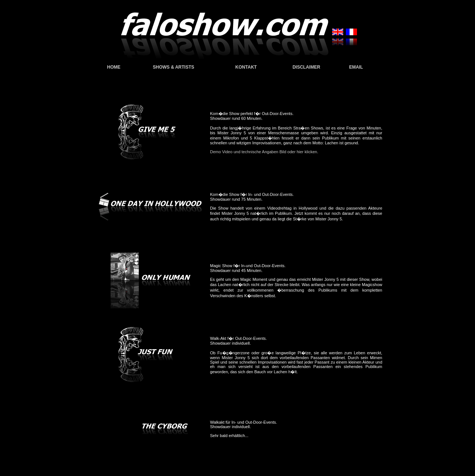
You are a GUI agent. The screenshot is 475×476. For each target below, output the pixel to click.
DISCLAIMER (306, 67)
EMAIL (356, 67)
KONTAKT (246, 67)
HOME (114, 67)
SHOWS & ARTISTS (174, 67)
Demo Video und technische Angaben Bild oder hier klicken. (264, 152)
